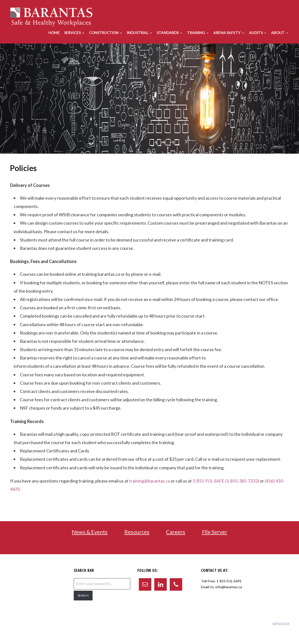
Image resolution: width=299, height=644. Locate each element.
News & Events (90, 532)
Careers (176, 532)
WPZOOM (281, 624)
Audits (256, 33)
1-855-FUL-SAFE (229, 581)
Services (72, 33)
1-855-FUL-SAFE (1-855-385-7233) (226, 481)
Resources (137, 532)
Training (196, 33)
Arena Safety (227, 33)
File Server (215, 532)
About (278, 33)
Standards (168, 33)
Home (54, 33)
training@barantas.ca (149, 481)
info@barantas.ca (229, 587)
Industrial (138, 33)
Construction (104, 33)
